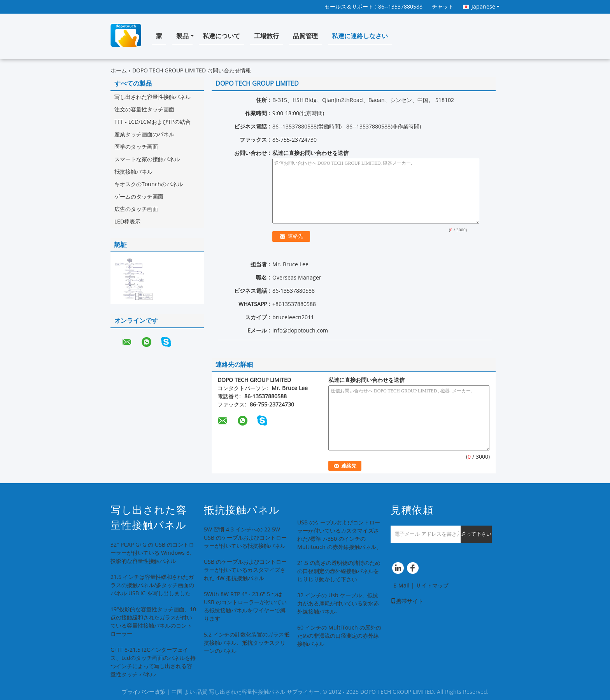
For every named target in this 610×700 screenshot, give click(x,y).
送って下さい (476, 534)
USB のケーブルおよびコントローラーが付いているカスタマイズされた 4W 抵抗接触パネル (245, 570)
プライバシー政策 (144, 692)
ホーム (119, 71)
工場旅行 (266, 36)
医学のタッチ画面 (136, 147)
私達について (221, 36)
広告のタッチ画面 (136, 209)
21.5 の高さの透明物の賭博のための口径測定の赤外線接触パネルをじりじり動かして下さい (339, 571)
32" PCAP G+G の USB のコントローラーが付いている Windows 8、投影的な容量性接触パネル (153, 553)
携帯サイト (407, 601)
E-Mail (401, 586)
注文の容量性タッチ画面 (144, 110)
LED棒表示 (127, 222)
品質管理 (305, 36)
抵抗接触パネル (133, 172)
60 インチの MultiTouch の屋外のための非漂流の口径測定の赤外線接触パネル (339, 636)
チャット (443, 7)
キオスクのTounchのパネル (149, 184)
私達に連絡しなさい (360, 36)
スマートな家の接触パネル (147, 159)
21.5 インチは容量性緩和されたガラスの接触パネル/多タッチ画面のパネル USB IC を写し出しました (152, 585)
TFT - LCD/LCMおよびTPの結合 (152, 122)
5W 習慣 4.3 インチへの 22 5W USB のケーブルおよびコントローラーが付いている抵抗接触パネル (245, 538)
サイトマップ (432, 586)
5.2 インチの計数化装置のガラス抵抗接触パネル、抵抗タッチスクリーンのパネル (247, 643)
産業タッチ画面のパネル (144, 135)
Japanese (486, 7)
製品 (182, 36)
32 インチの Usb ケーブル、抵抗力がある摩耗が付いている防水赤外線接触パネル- (338, 604)
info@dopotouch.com (300, 331)
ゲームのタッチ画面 (139, 197)
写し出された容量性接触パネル (152, 97)
